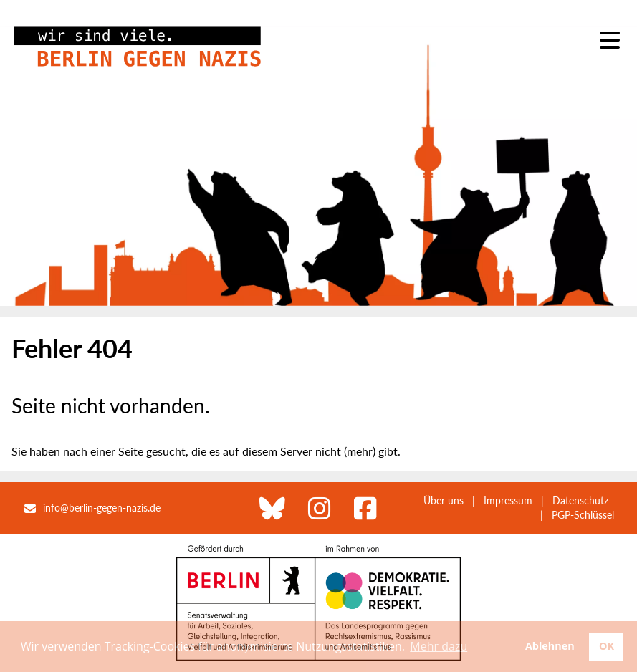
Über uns (444, 500)
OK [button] (607, 646)
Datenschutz (580, 500)
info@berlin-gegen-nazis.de (102, 508)
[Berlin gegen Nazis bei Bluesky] (272, 508)
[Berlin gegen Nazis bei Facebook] (365, 508)
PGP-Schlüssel (583, 515)
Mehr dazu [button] (439, 646)
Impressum (508, 500)
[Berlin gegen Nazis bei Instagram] (320, 508)
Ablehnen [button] (550, 646)
